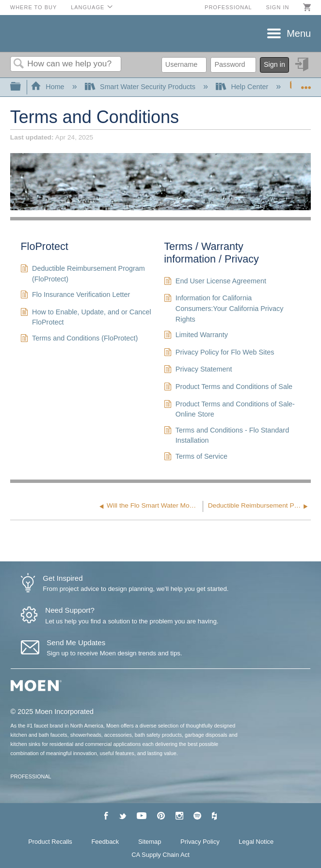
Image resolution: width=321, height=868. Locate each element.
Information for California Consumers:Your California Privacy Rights (224, 309)
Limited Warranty (196, 336)
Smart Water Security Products (141, 87)
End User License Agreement (215, 282)
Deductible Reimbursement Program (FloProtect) (82, 274)
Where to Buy (34, 7)
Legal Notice (256, 842)
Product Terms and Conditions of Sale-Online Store (229, 410)
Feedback (105, 842)
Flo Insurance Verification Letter (75, 296)
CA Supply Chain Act (160, 855)
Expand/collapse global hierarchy (22, 87)
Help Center (243, 87)
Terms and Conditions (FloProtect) (79, 339)
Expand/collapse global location (306, 84)
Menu (299, 33)
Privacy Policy (200, 842)
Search (19, 64)
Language (88, 7)
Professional (228, 7)
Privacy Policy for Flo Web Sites (219, 353)
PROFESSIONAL (31, 776)
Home (48, 87)
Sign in (277, 7)
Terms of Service (196, 457)
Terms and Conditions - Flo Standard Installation (226, 436)
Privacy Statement (198, 370)
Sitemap (150, 842)
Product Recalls (50, 842)
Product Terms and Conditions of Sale (228, 388)
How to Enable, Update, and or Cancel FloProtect (86, 318)
